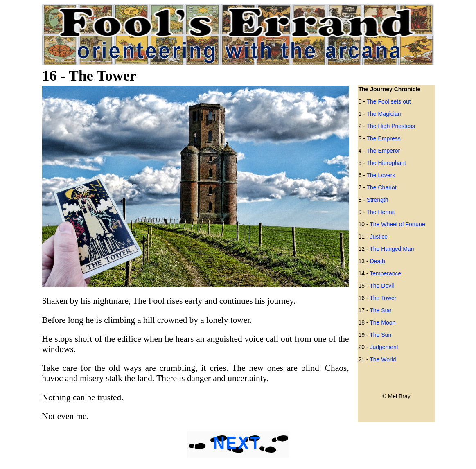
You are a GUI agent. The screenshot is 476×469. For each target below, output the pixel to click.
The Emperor (383, 151)
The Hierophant (386, 163)
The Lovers (381, 175)
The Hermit (380, 212)
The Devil (382, 286)
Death (378, 261)
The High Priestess (390, 126)
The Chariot (381, 187)
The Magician (384, 114)
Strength (378, 200)
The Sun (380, 335)
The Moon (382, 322)
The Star (381, 310)
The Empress (383, 138)
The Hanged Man (392, 249)
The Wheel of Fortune (397, 224)
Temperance (385, 273)
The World (383, 359)
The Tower (383, 298)
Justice (379, 237)
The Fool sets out (388, 101)
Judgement (384, 347)
